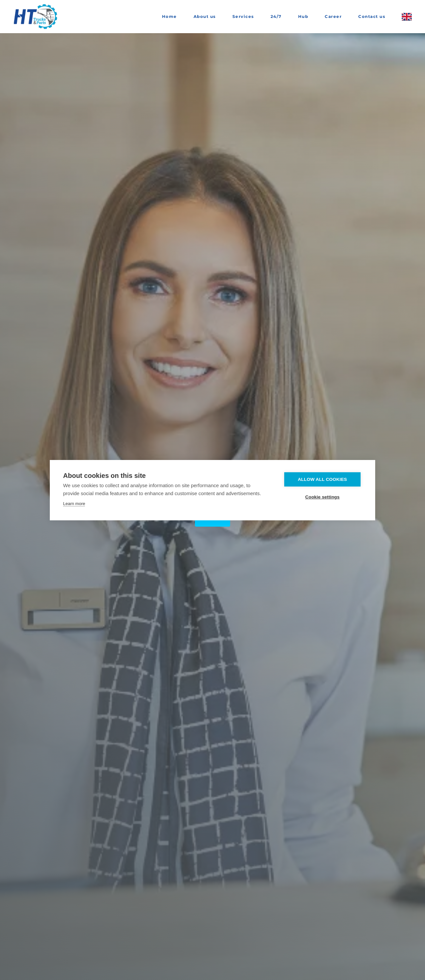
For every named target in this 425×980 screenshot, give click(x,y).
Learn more (74, 504)
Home (170, 16)
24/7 (276, 16)
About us (205, 16)
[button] (407, 17)
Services (243, 16)
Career (333, 16)
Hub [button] (303, 16)
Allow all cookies (322, 479)
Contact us (372, 16)
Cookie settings (322, 497)
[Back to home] (37, 17)
